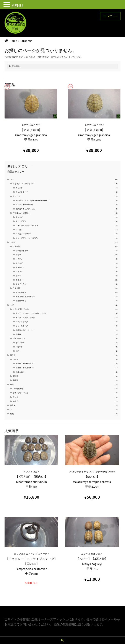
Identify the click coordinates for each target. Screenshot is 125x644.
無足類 (16, 380)
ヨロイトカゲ (21, 284)
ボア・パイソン (19, 338)
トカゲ (13, 242)
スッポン (19, 188)
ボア (18, 351)
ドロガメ (19, 217)
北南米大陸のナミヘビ (24, 330)
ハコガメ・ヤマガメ (24, 234)
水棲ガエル (20, 372)
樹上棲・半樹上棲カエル (25, 368)
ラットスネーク (22, 326)
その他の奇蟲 (18, 389)
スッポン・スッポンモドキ (23, 184)
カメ (12, 179)
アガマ (18, 255)
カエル (16, 359)
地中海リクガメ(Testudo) (26, 209)
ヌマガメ (19, 230)
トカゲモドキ (21, 292)
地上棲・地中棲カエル (24, 363)
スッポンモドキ (22, 192)
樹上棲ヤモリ (21, 301)
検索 (62, 640)
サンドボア (20, 343)
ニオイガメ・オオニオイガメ (27, 225)
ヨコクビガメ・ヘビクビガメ (27, 238)
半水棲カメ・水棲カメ (22, 213)
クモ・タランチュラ (21, 393)
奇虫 (12, 384)
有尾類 (16, 376)
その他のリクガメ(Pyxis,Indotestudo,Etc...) (33, 200)
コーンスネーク (22, 322)
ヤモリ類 (16, 288)
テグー (18, 276)
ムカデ (16, 401)
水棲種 (18, 334)
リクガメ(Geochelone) (24, 204)
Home (14, 41)
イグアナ (19, 259)
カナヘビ (19, 263)
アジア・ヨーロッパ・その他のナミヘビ (31, 313)
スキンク (19, 271)
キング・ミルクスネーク (25, 318)
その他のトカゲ (22, 251)
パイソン (19, 347)
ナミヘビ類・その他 (21, 309)
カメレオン (20, 267)
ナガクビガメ (21, 221)
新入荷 (13, 405)
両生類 (13, 355)
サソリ (16, 397)
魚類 (12, 414)
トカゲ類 (16, 246)
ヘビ (12, 305)
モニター (19, 280)
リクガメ (16, 196)
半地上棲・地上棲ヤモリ (25, 297)
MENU (17, 6)
